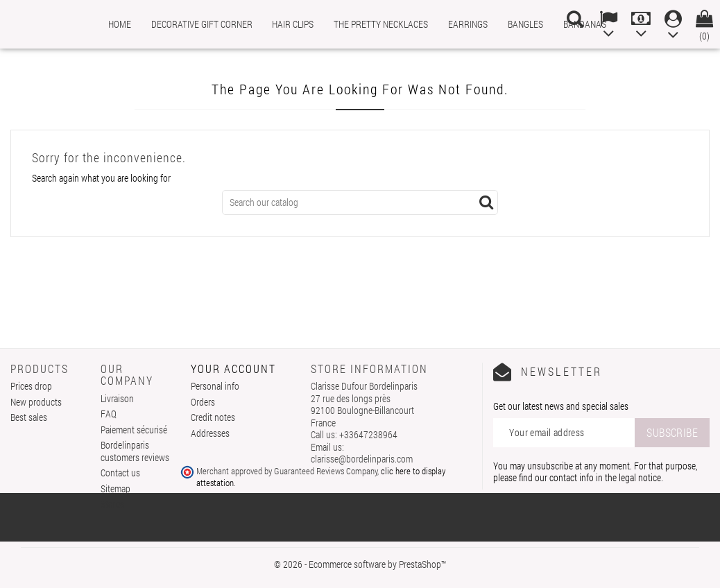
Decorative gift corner (202, 24)
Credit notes (213, 417)
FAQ (109, 414)
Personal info (215, 386)
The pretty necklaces (381, 24)
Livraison (117, 398)
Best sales (29, 417)
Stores (112, 504)
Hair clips (293, 24)
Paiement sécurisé (134, 430)
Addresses (210, 433)
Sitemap (115, 488)
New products (36, 402)
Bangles (525, 24)
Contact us (120, 473)
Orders (203, 402)
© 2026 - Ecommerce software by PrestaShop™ (360, 564)
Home (120, 24)
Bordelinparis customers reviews (135, 451)
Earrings (468, 24)
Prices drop (31, 386)
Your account (233, 369)
